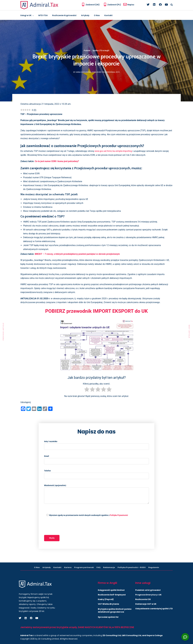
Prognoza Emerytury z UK (148, 595)
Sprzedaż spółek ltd (108, 617)
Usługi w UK (26, 15)
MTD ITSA (43, 15)
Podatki (87, 51)
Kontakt (108, 15)
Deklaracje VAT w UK (146, 604)
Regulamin (154, 567)
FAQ (98, 567)
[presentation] (65, 526)
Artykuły (85, 15)
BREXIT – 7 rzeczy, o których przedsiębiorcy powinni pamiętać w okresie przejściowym (77, 254)
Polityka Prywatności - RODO (132, 567)
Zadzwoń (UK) (93, 5)
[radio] (87, 390)
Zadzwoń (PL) (114, 5)
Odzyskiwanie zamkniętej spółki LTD (154, 609)
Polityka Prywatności (119, 515)
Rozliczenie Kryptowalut (64, 15)
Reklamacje (109, 567)
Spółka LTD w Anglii (101, 51)
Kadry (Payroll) (106, 599)
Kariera (68, 567)
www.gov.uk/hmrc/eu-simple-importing (113, 151)
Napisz (131, 5)
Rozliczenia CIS (143, 599)
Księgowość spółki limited (111, 590)
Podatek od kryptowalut (148, 590)
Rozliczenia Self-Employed (112, 595)
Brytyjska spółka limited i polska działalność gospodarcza (115, 610)
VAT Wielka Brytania (108, 604)
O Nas (97, 15)
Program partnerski (84, 567)
